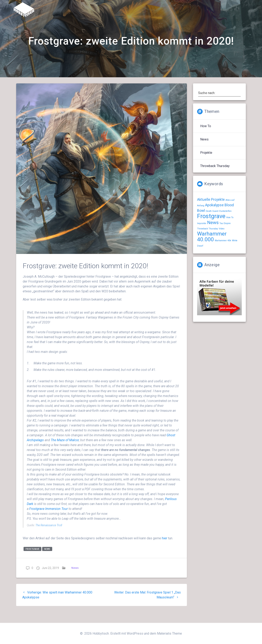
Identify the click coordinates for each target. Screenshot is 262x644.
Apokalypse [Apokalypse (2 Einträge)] (214, 215)
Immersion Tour (49, 519)
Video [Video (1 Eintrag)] (222, 239)
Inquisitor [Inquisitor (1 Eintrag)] (202, 234)
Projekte (206, 163)
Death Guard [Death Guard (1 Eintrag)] (212, 222)
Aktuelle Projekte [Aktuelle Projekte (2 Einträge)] (211, 210)
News (47, 559)
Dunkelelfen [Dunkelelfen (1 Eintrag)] (225, 222)
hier (165, 549)
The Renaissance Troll (49, 536)
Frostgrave (33, 559)
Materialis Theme (169, 633)
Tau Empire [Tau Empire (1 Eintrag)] (225, 234)
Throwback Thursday (215, 176)
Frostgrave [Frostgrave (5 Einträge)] (211, 227)
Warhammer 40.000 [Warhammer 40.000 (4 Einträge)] (212, 247)
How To (206, 136)
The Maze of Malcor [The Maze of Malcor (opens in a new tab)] (65, 450)
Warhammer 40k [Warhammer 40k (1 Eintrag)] (223, 251)
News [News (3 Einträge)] (213, 233)
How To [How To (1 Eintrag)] (230, 228)
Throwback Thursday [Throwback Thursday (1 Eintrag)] (208, 239)
